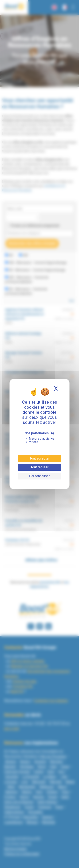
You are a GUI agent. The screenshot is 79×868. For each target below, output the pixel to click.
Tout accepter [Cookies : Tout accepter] (39, 458)
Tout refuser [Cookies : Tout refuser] (39, 467)
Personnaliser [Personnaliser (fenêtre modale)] (39, 476)
